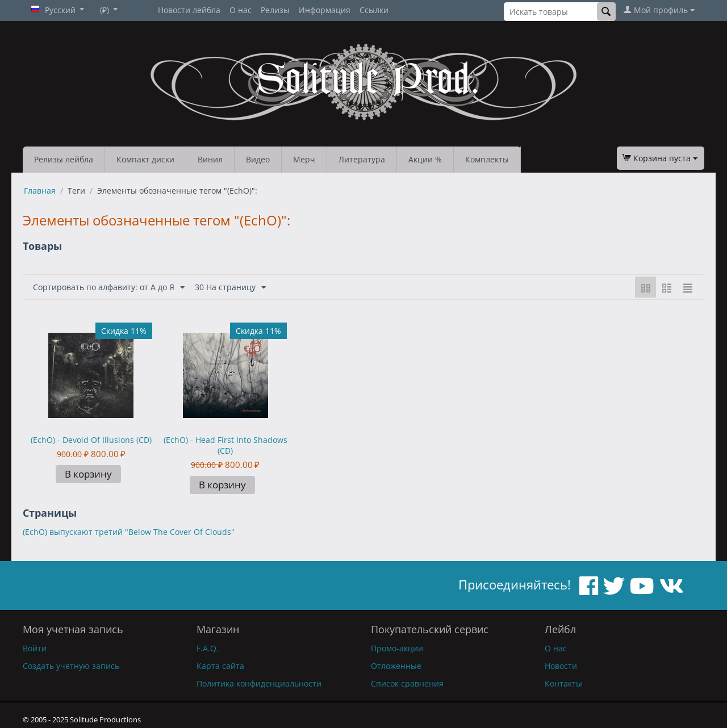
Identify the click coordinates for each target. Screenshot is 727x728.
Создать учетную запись (71, 666)
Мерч (304, 159)
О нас (241, 10)
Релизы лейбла (64, 159)
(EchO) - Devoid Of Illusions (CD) (91, 440)
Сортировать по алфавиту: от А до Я (109, 288)
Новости (561, 666)
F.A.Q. (208, 648)
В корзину (88, 474)
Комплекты (487, 159)
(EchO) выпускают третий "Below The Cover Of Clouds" (129, 532)
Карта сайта (220, 666)
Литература (362, 159)
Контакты (563, 683)
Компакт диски (145, 159)
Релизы (275, 10)
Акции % (425, 159)
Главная (40, 191)
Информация (325, 10)
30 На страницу (230, 288)
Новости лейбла (189, 10)
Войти (35, 648)
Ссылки (374, 10)
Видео (258, 159)
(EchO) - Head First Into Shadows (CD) (225, 445)
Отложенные (396, 666)
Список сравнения (407, 683)
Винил (210, 159)
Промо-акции (397, 648)
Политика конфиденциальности (259, 683)
